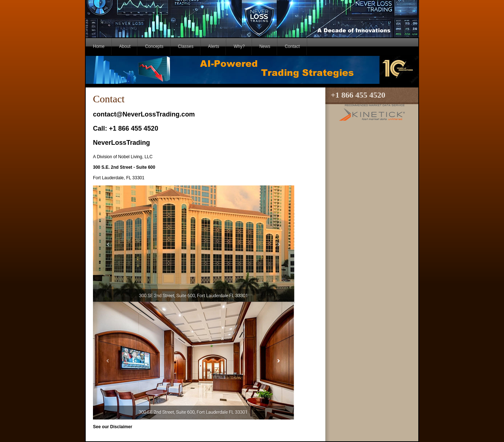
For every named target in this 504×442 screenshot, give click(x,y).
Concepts (154, 46)
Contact (292, 46)
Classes (186, 46)
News (265, 46)
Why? (239, 46)
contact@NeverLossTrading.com (144, 114)
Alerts (214, 46)
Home (99, 46)
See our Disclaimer (113, 427)
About (125, 46)
